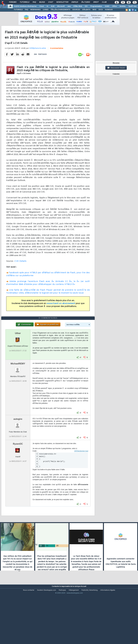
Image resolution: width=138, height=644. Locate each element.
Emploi (75, 2)
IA (47, 6)
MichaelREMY (18, 387)
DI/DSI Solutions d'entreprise (25, 6)
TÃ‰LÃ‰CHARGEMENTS (60, 10)
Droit (96, 2)
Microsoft (61, 6)
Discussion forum (116, 68)
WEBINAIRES (35, 10)
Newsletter (62, 2)
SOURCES (76, 10)
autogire (18, 443)
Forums (13, 2)
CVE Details (21, 269)
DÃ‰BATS (86, 10)
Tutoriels (25, 2)
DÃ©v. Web (78, 6)
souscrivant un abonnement (61, 311)
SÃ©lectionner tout (81, 475)
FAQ (34, 2)
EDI (86, 6)
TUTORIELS (18, 10)
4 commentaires (57, 56)
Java (69, 6)
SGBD (107, 6)
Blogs (42, 2)
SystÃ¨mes (133, 6)
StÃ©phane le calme (37, 56)
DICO (101, 10)
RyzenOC (18, 467)
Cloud (42, 6)
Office (114, 6)
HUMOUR (109, 10)
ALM (53, 6)
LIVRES (46, 10)
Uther (18, 357)
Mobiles (123, 6)
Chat (51, 2)
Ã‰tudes (86, 2)
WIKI (94, 10)
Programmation (96, 6)
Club (104, 2)
